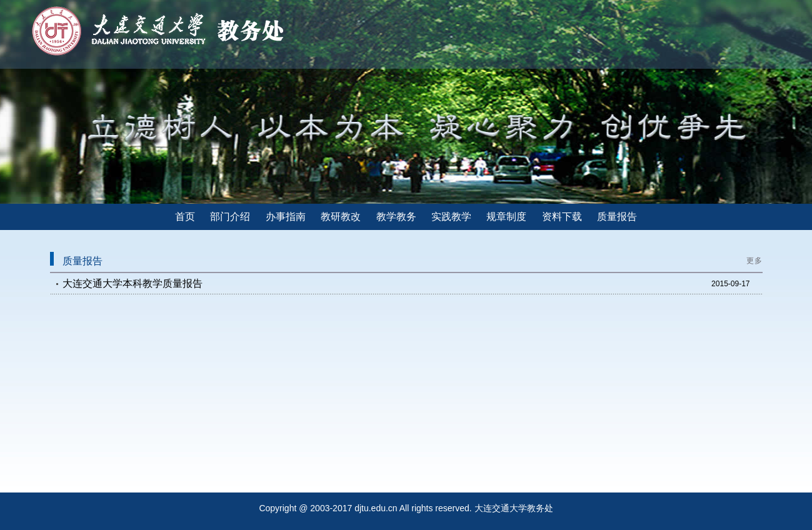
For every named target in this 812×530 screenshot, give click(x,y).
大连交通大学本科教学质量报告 (133, 283)
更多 (754, 261)
